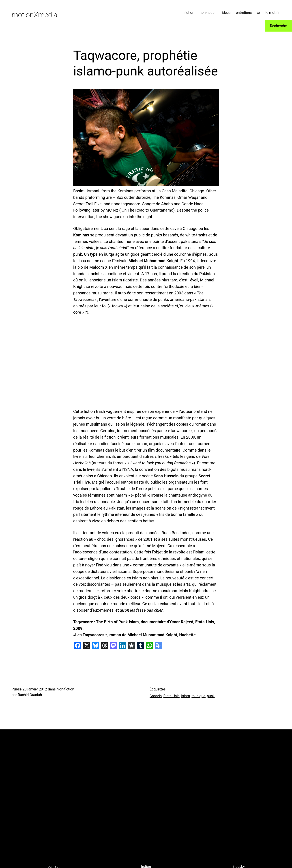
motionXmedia (34, 15)
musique (198, 696)
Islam (186, 696)
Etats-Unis (172, 696)
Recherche (278, 26)
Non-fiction (65, 689)
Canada (156, 696)
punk (211, 696)
